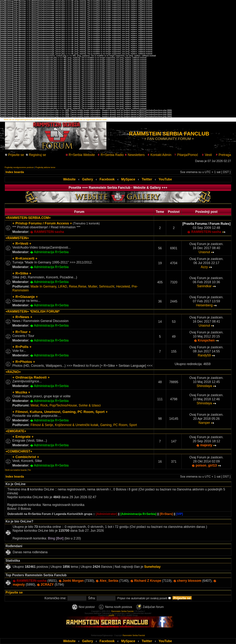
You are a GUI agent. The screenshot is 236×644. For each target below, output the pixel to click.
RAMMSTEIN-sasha (49, 232)
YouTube (165, 179)
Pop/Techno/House (63, 405)
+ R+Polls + (22, 347)
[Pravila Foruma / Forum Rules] (206, 224)
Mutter (93, 286)
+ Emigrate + (23, 437)
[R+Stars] (166, 514)
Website (69, 179)
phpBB (111, 615)
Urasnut (204, 252)
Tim (29, 470)
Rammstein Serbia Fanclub (123, 611)
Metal (35, 405)
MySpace (128, 179)
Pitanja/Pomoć (186, 155)
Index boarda (15, 172)
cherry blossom (189, 581)
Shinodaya (204, 386)
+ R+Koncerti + (25, 258)
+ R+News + (22, 317)
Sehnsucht (107, 286)
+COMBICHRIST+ (19, 451)
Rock (44, 405)
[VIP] (179, 514)
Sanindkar (204, 286)
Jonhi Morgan (73, 581)
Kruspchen (206, 340)
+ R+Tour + (21, 332)
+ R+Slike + (22, 273)
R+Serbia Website (80, 155)
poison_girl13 (206, 465)
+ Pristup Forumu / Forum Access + (42, 223)
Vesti (205, 155)
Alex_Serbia (109, 581)
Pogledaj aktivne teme (45, 167)
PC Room (120, 425)
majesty (206, 445)
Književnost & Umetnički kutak (77, 425)
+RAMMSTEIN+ (17, 238)
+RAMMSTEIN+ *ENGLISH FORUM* (33, 312)
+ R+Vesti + (22, 243)
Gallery (88, 179)
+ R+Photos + (24, 362)
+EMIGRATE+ (16, 431)
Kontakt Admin (159, 155)
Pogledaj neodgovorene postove (19, 167)
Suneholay (152, 567)
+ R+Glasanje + (25, 297)
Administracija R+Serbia (51, 252)
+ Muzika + (21, 392)
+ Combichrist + (26, 457)
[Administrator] (107, 514)
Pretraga (223, 155)
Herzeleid (123, 286)
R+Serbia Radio (111, 155)
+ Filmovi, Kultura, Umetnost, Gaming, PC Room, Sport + (60, 412)
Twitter (147, 179)
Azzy (204, 267)
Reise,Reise (78, 286)
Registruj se (36, 155)
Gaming (106, 425)
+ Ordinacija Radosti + (31, 377)
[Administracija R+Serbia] (138, 514)
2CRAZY (47, 585)
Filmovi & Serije (42, 425)
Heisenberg (204, 305)
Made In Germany (44, 286)
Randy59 (204, 355)
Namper (204, 423)
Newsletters (135, 155)
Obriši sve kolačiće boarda (16, 470)
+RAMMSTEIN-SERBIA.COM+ (28, 218)
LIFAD (63, 286)
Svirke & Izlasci (90, 405)
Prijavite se (16, 155)
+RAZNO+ (13, 372)
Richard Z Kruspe (148, 581)
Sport (133, 425)
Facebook (107, 179)
